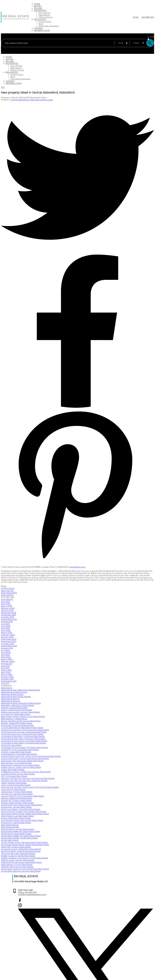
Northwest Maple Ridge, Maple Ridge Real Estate (25, 814)
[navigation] (77, 70)
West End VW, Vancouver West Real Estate (21, 862)
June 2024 (6, 652)
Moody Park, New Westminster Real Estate (22, 805)
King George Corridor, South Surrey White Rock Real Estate (30, 787)
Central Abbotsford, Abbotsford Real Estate (32, 100)
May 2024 (5, 655)
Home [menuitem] (37, 4)
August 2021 (7, 664)
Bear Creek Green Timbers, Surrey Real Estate (23, 717)
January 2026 (7, 610)
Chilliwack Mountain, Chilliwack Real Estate (22, 734)
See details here (78, 567)
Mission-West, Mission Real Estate (17, 803)
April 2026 (6, 604)
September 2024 (9, 646)
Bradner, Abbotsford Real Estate (17, 723)
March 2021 (6, 670)
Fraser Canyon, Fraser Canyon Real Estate (21, 767)
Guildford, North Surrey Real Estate (18, 774)
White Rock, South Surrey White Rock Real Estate (25, 869)
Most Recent (7, 599)
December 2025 (9, 613)
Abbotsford (7, 688)
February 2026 (8, 608)
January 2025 (7, 637)
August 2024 (7, 648)
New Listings (7, 591)
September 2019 (9, 681)
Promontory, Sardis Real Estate (16, 823)
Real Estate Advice (10, 825)
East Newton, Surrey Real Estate (16, 763)
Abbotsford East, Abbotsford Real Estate (21, 690)
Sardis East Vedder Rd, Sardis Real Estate (21, 831)
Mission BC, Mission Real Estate (16, 801)
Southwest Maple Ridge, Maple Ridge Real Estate (25, 845)
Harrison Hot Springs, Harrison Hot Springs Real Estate (28, 778)
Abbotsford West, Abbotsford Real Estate (21, 703)
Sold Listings (7, 595)
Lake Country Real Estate (13, 789)
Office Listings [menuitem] (45, 17)
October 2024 (8, 644)
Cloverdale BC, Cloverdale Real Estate (19, 754)
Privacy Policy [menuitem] (45, 22)
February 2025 (8, 635)
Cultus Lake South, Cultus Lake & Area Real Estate (25, 759)
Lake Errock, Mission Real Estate (17, 792)
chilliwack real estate (11, 745)
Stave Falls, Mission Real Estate (16, 847)
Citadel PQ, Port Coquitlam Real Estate (20, 750)
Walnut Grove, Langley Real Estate (18, 860)
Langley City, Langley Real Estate (17, 794)
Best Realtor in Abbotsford (14, 719)
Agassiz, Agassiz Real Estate (14, 708)
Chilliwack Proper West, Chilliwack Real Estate (23, 743)
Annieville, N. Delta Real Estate (16, 714)
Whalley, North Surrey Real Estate (17, 867)
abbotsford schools (10, 701)
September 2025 (9, 619)
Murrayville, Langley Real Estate (16, 807)
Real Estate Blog (9, 593)
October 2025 (7, 617)
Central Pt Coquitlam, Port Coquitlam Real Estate (25, 730)
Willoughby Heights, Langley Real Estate (21, 871)
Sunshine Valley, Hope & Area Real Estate (21, 851)
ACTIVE (151, 37)
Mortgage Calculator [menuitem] (49, 26)
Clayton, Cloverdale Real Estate (16, 752)
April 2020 (6, 672)
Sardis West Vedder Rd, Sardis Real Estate (21, 836)
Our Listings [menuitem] (44, 13)
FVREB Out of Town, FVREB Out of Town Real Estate (26, 772)
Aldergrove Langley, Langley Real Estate (20, 712)
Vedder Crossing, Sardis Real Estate (18, 856)
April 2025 (6, 630)
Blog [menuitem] (41, 24)
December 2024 (9, 639)
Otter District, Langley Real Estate (17, 816)
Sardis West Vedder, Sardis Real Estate (19, 838)
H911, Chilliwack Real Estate (14, 776)
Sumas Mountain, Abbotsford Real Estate (21, 849)
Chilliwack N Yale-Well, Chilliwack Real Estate (23, 736)
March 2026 (7, 606)
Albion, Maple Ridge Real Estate (17, 710)
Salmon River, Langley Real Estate (17, 829)
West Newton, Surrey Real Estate (17, 865)
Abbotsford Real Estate (12, 694)
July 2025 (5, 624)
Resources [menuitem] (40, 19)
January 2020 (7, 677)
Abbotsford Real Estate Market (16, 697)
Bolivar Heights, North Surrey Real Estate (21, 721)
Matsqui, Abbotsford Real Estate (17, 798)
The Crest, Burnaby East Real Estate (18, 854)
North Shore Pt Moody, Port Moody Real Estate (24, 812)
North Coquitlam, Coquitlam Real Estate (21, 809)
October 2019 (7, 679)
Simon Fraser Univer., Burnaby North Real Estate (24, 842)
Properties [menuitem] (40, 11)
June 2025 (6, 626)
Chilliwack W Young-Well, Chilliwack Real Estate (24, 747)
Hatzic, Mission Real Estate (14, 783)
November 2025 (8, 615)
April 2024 (6, 657)
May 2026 (5, 602)
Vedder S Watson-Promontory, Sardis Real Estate (25, 858)
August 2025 (7, 622)
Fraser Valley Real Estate (13, 770)
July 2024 (5, 650)
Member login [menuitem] (42, 30)
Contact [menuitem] (38, 28)
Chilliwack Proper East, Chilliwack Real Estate (23, 739)
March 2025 (7, 633)
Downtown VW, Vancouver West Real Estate (22, 761)
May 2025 (5, 628)
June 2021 (6, 666)
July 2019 (5, 683)
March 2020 (7, 675)
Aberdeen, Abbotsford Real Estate (17, 705)
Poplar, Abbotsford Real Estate (16, 818)
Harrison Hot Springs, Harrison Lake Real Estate (24, 781)
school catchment (10, 840)
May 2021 (5, 668)
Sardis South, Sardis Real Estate (16, 834)
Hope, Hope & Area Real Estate (16, 785)
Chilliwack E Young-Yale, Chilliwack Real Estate (24, 732)
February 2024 (8, 661)
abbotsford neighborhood (14, 692)
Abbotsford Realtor (10, 699)
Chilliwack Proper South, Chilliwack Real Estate (24, 741)
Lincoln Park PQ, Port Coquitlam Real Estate (23, 796)
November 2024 (9, 641)
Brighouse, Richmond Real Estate (17, 725)
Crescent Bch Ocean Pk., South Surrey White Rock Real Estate (31, 756)
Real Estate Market (10, 827)
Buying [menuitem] (38, 6)
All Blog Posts (8, 588)
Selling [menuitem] (38, 8)
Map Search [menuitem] (44, 15)
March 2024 (7, 659)
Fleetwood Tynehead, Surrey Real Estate (20, 765)
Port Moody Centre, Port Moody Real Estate (22, 820)
